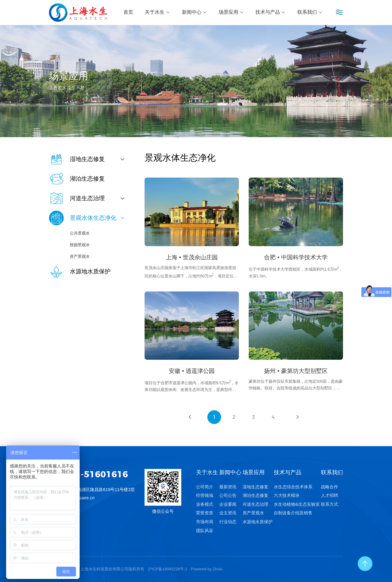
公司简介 (205, 487)
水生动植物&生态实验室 (297, 504)
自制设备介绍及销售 (293, 513)
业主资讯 (228, 513)
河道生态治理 (255, 504)
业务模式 (205, 504)
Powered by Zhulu (207, 569)
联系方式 (330, 504)
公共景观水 (80, 233)
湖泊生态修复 (255, 495)
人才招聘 (330, 495)
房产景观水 (80, 256)
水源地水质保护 (258, 522)
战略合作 (330, 487)
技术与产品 (270, 12)
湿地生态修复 (255, 487)
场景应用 (231, 12)
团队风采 (205, 531)
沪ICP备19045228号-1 (168, 569)
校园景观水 (80, 245)
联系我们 (310, 12)
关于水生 (157, 12)
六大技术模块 (287, 495)
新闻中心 (194, 12)
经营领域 (205, 495)
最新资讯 (228, 487)
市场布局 (205, 522)
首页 (128, 12)
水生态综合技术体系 (293, 487)
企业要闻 (228, 504)
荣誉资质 (205, 513)
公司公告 (228, 495)
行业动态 (228, 522)
